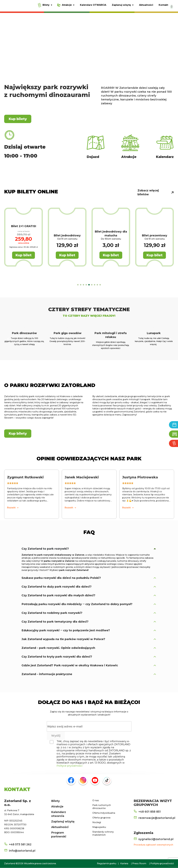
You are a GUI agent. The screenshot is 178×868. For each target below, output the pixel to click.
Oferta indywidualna (104, 813)
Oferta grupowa (101, 818)
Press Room (139, 864)
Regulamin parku (107, 864)
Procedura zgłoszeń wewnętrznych (153, 845)
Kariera (124, 864)
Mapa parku (99, 827)
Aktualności (60, 827)
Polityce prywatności (70, 766)
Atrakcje (57, 807)
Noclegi (97, 823)
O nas (96, 801)
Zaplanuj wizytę (63, 822)
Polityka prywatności (162, 864)
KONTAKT (17, 789)
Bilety (55, 801)
